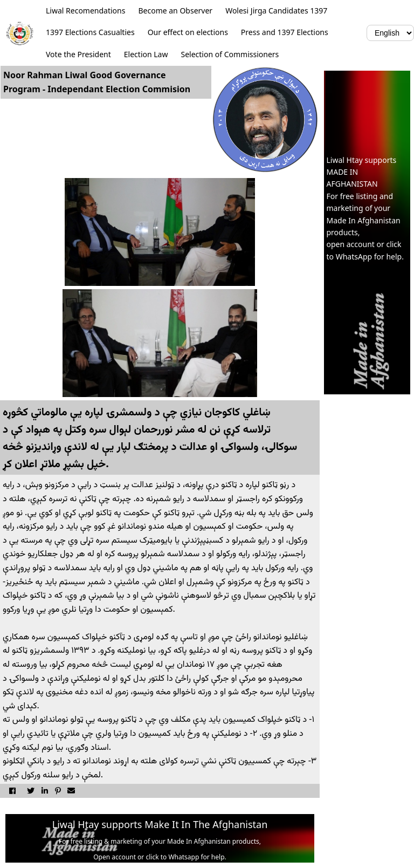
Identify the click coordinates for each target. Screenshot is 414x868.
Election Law (146, 54)
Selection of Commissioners (230, 54)
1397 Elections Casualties (90, 32)
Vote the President (78, 54)
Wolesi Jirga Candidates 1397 (276, 11)
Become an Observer (175, 11)
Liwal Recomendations (85, 11)
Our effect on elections (188, 32)
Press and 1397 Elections (285, 32)
